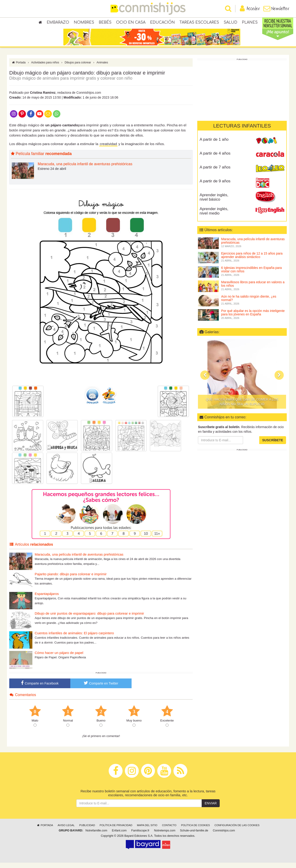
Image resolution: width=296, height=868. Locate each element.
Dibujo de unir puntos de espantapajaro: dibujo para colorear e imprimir (89, 619)
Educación (162, 23)
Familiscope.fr (140, 836)
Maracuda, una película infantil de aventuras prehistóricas (85, 170)
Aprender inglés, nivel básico (214, 202)
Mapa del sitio (147, 831)
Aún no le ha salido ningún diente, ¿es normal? (249, 303)
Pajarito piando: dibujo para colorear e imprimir (71, 579)
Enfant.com (119, 836)
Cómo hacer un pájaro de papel (59, 658)
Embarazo (58, 23)
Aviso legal (66, 831)
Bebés (105, 23)
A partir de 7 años (215, 173)
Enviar (211, 809)
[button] (205, 380)
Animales (102, 68)
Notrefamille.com (96, 836)
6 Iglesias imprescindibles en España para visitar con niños (251, 275)
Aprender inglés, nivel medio (214, 216)
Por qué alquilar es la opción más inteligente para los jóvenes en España (253, 318)
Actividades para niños (45, 68)
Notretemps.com (165, 836)
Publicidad (87, 831)
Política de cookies (196, 831)
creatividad (108, 149)
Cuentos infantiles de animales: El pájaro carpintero (74, 638)
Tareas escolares (199, 23)
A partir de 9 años (215, 186)
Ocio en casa (131, 23)
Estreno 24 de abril (52, 174)
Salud (230, 23)
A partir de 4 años (215, 159)
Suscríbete (273, 445)
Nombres (84, 23)
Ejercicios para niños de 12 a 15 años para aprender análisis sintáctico (252, 260)
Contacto (169, 831)
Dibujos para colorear (78, 68)
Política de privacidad (116, 831)
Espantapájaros (47, 599)
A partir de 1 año (214, 145)
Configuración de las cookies (237, 831)
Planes (250, 23)
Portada (19, 68)
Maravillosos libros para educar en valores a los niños (253, 289)
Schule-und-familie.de (194, 836)
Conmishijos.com (224, 836)
